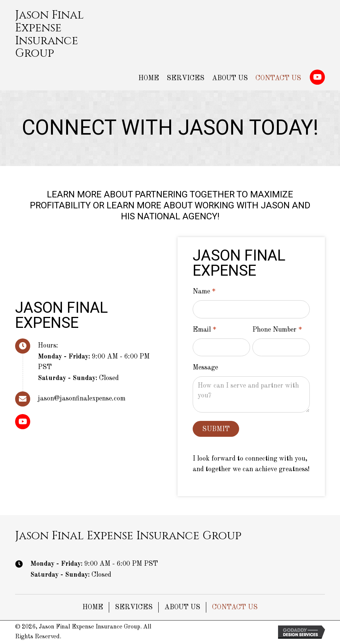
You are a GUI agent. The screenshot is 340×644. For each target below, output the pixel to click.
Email (204, 330)
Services (134, 607)
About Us (182, 607)
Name (204, 292)
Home (93, 607)
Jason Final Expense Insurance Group (49, 34)
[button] (317, 77)
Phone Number (277, 330)
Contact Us (235, 607)
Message (205, 368)
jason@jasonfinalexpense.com (82, 399)
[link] (149, 78)
